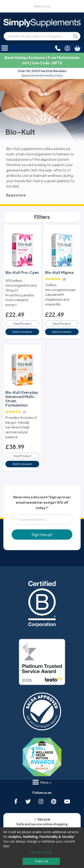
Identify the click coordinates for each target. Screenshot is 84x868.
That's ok (41, 861)
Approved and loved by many (42, 73)
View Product (22, 324)
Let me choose (41, 852)
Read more (16, 195)
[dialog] (42, 848)
